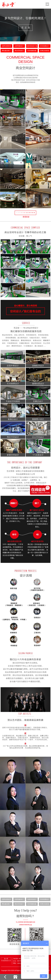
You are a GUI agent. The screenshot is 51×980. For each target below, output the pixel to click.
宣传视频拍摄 (32, 51)
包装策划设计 (32, 899)
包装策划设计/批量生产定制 (32, 47)
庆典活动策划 (45, 51)
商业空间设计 (19, 51)
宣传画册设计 (45, 46)
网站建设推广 (6, 51)
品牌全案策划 (6, 46)
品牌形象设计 (19, 46)
